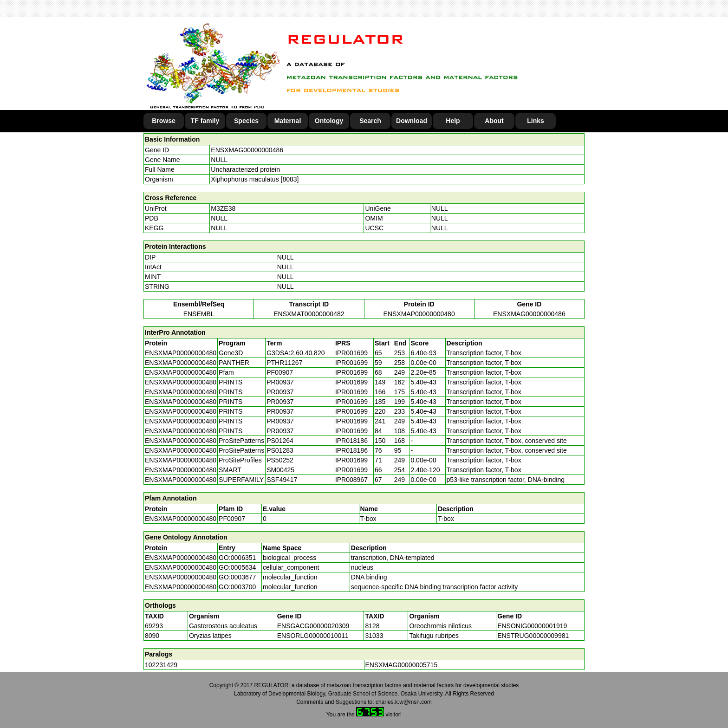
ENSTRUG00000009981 (533, 636)
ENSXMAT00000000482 (309, 314)
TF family (205, 121)
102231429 (161, 665)
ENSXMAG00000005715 (402, 665)
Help (453, 121)
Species (246, 121)
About (494, 121)
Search (370, 121)
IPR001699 (351, 353)
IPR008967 (351, 480)
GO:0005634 (237, 567)
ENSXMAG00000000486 (247, 150)
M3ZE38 (223, 208)
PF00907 (232, 519)
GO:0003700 (237, 587)
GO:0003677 (237, 577)
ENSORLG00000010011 (313, 636)
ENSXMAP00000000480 (419, 314)
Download (412, 121)
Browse (164, 121)
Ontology (329, 121)
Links (536, 121)
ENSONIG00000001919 (532, 626)
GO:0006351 (237, 558)
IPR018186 (351, 441)
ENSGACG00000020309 (313, 626)
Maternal (288, 121)
